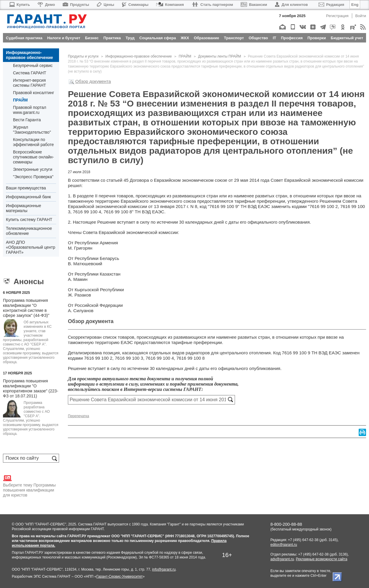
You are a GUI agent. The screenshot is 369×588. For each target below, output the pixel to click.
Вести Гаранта (27, 120)
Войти (361, 16)
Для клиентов (291, 5)
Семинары (135, 5)
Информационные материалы (23, 208)
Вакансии (254, 5)
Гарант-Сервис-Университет (119, 576)
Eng (355, 5)
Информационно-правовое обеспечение (30, 55)
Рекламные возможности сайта (321, 559)
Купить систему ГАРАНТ (29, 220)
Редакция (331, 5)
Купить (19, 5)
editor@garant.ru (284, 545)
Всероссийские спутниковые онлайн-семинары (33, 157)
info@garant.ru (164, 569)
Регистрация (337, 16)
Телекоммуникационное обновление (29, 231)
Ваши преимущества (26, 188)
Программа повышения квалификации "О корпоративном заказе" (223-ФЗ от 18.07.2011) (31, 388)
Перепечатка (79, 416)
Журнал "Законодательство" (32, 130)
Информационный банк (28, 197)
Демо (46, 5)
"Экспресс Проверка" (33, 177)
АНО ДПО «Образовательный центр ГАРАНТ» (31, 247)
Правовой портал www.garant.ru (30, 110)
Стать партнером (212, 5)
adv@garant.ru (282, 559)
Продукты (76, 5)
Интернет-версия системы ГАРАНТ (30, 83)
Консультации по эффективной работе (33, 142)
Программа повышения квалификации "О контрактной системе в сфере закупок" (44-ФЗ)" (26, 308)
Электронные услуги (33, 169)
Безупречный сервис (33, 65)
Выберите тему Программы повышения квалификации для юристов (29, 486)
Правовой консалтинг (34, 93)
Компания (170, 5)
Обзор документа (93, 81)
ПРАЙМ (20, 100)
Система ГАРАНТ (30, 73)
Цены (106, 5)
